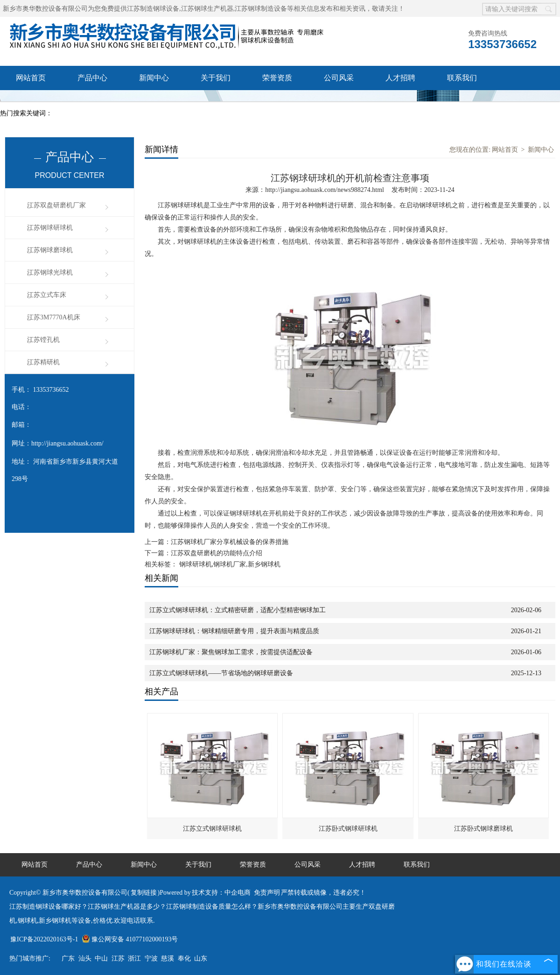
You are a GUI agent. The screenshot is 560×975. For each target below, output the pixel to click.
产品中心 (92, 78)
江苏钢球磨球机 (50, 250)
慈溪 (168, 958)
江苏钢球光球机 (50, 272)
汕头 (85, 958)
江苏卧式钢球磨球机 (483, 829)
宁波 (151, 958)
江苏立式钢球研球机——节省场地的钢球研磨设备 (221, 673)
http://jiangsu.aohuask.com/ (67, 443)
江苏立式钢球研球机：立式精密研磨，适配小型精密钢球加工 (238, 610)
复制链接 (144, 893)
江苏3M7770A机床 (54, 317)
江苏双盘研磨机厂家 (56, 205)
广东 (68, 958)
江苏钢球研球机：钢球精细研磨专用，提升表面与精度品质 (234, 631)
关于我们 (216, 78)
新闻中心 (154, 78)
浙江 (134, 958)
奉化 (184, 958)
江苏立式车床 (47, 295)
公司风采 (339, 78)
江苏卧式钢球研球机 (348, 829)
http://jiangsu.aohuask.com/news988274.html (325, 190)
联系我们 (462, 78)
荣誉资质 (277, 78)
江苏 (118, 958)
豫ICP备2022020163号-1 (44, 939)
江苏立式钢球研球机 (212, 829)
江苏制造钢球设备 (153, 9)
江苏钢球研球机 (50, 228)
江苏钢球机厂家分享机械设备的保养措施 (230, 542)
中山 (101, 958)
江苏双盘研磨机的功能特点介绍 (217, 553)
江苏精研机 (43, 362)
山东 (201, 958)
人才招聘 (400, 78)
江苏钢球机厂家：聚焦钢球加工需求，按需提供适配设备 (231, 652)
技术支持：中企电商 (221, 893)
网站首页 (31, 78)
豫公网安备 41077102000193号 (130, 939)
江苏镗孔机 (43, 340)
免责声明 (267, 893)
